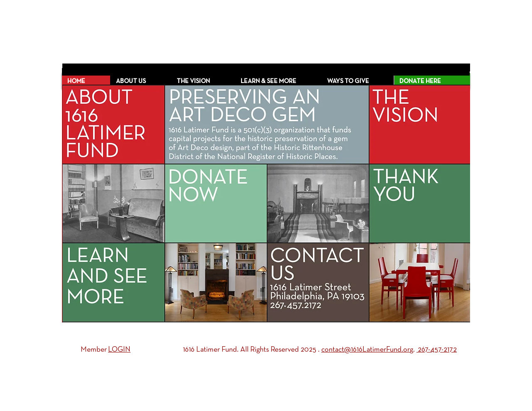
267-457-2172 (437, 350)
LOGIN (119, 350)
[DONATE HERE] (432, 81)
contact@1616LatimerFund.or (366, 350)
